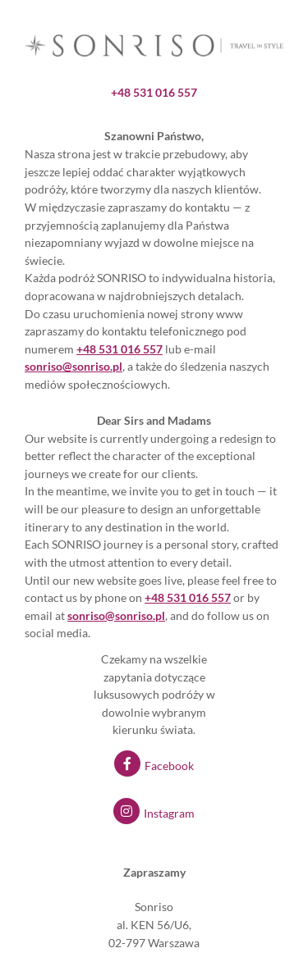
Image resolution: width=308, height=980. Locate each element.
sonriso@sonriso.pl (116, 615)
